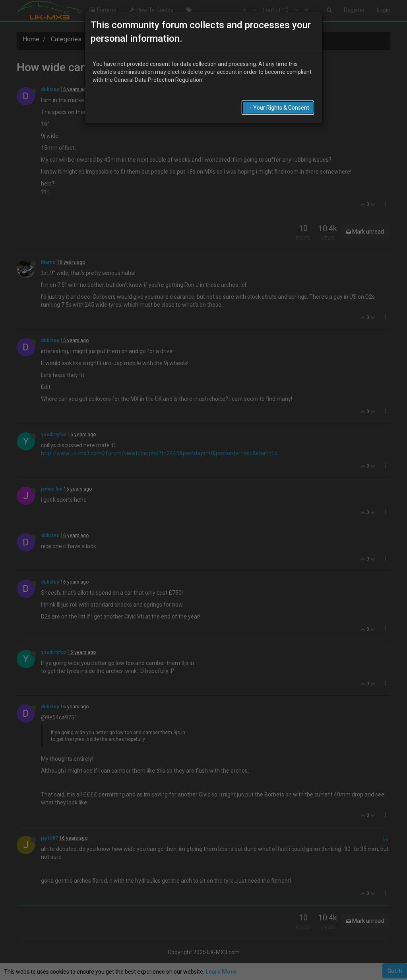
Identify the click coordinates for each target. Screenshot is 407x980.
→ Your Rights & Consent (278, 108)
